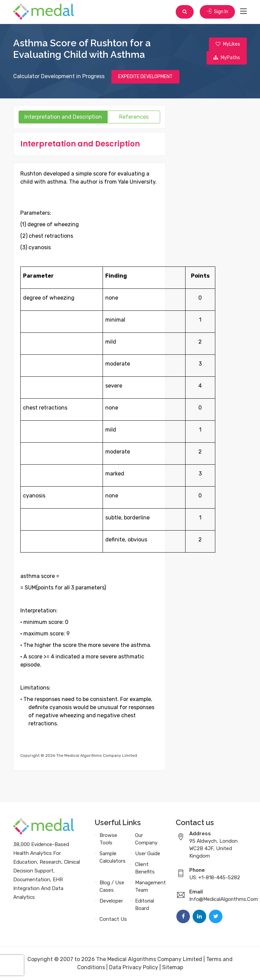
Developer (111, 901)
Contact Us (113, 919)
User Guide (148, 854)
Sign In (217, 12)
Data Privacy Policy (134, 967)
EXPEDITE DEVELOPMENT (145, 77)
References (134, 117)
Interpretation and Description (63, 117)
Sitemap (173, 967)
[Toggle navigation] (243, 11)
